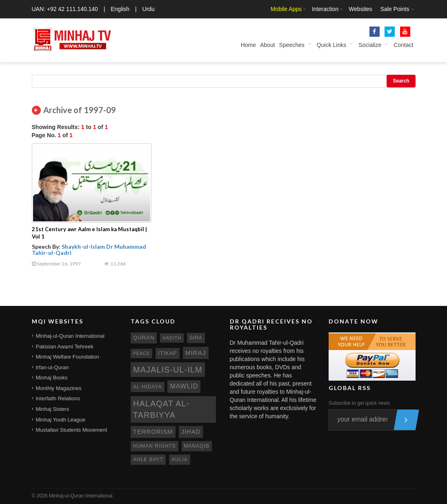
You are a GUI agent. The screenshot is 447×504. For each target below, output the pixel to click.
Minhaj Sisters (53, 409)
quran (144, 338)
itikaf (168, 353)
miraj (196, 353)
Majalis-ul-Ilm (168, 370)
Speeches (292, 45)
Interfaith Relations (58, 398)
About (268, 45)
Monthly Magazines (59, 388)
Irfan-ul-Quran (52, 367)
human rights (155, 446)
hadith (172, 338)
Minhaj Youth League (61, 420)
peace (141, 353)
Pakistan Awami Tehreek (65, 347)
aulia (180, 459)
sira (196, 338)
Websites (360, 9)
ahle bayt (148, 459)
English (120, 9)
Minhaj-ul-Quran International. (81, 496)
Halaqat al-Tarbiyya (161, 409)
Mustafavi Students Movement (72, 430)
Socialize (370, 45)
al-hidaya (148, 387)
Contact (403, 45)
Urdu (149, 9)
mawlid (184, 386)
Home (248, 45)
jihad (191, 432)
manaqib (197, 446)
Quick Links (331, 45)
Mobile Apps (286, 9)
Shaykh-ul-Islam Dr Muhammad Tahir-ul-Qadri (89, 250)
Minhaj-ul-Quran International (70, 336)
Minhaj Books (52, 378)
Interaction (325, 9)
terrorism (153, 432)
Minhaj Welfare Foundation (68, 357)
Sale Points (395, 9)
